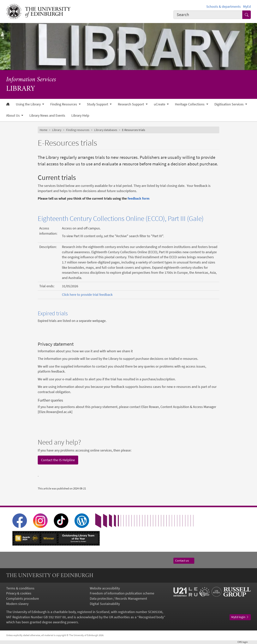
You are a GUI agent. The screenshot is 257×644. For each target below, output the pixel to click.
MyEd (247, 7)
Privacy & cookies (19, 593)
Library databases (106, 130)
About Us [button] (13, 115)
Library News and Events (47, 115)
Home (44, 130)
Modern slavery (17, 604)
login (244, 642)
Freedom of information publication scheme (122, 593)
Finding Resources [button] (64, 104)
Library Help (80, 115)
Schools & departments (224, 7)
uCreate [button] (160, 104)
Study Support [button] (98, 104)
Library (57, 130)
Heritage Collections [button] (190, 104)
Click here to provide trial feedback (87, 295)
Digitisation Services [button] (229, 104)
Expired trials (53, 313)
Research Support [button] (131, 104)
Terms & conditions (20, 588)
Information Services (31, 80)
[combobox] (208, 15)
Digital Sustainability (105, 604)
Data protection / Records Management (118, 599)
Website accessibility (105, 588)
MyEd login (240, 617)
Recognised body (151, 617)
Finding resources (78, 130)
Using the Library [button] (29, 104)
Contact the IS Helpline (58, 460)
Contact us (184, 561)
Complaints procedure (23, 599)
